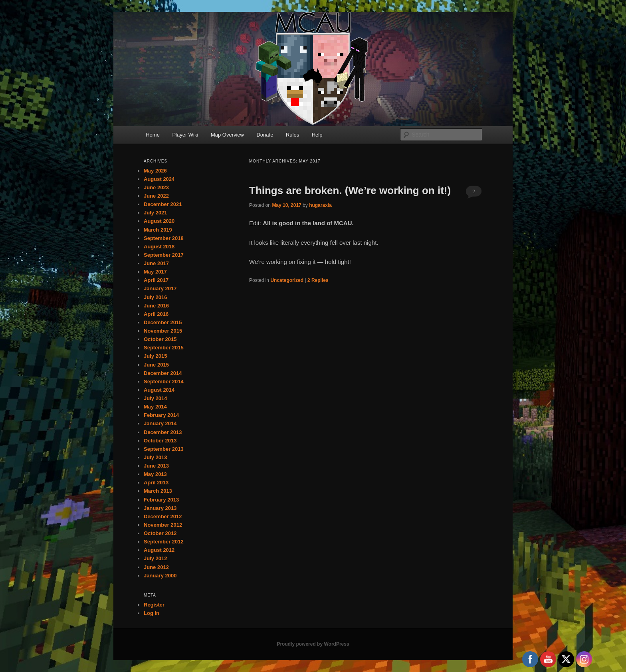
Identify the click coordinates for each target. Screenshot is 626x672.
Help (317, 135)
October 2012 (160, 533)
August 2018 (159, 247)
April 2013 (156, 483)
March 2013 (158, 491)
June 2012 (156, 567)
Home (153, 135)
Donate (265, 135)
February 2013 (161, 500)
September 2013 (164, 449)
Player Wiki (185, 135)
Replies (318, 280)
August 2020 (159, 221)
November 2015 (163, 331)
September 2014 (164, 382)
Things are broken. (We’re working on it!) (350, 190)
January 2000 (160, 576)
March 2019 (158, 230)
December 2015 (163, 322)
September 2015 (164, 348)
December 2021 (163, 204)
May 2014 (155, 407)
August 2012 (159, 550)
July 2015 (156, 356)
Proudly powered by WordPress (313, 644)
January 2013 (160, 508)
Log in (152, 613)
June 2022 (156, 196)
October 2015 (160, 339)
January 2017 (160, 288)
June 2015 (156, 365)
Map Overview (227, 135)
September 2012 (164, 542)
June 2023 (156, 187)
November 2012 (163, 525)
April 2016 (156, 314)
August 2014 (159, 390)
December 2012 (163, 516)
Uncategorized (287, 280)
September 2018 (164, 238)
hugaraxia (320, 205)
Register (154, 605)
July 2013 (156, 457)
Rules (292, 135)
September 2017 (164, 255)
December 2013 (163, 432)
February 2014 (161, 415)
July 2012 (156, 558)
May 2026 (155, 171)
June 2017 (156, 263)
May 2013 (155, 474)
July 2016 (156, 297)
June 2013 (156, 466)
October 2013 (160, 441)
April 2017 (156, 280)
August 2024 (159, 179)
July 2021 (156, 213)
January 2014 (160, 423)
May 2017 (155, 272)
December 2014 (163, 373)
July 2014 (156, 398)
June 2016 (156, 306)
